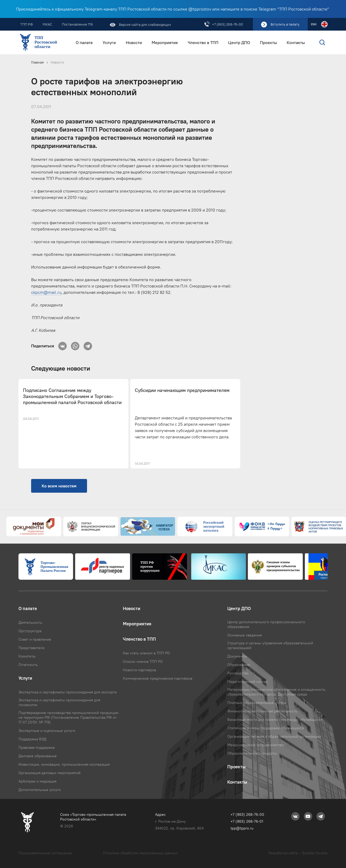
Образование (239, 665)
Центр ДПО (239, 43)
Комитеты (27, 656)
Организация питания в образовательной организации (274, 736)
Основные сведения (245, 635)
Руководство (238, 673)
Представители (32, 648)
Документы (237, 656)
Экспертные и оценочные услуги (47, 731)
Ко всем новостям (59, 486)
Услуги (109, 43)
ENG (314, 24)
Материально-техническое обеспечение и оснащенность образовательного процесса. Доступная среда (276, 692)
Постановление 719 (77, 24)
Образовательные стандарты (252, 753)
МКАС (47, 24)
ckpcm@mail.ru (46, 292)
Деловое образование (38, 756)
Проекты (268, 43)
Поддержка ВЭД (32, 739)
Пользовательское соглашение (45, 853)
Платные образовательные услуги (257, 703)
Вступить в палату (285, 24)
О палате (84, 43)
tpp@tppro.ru (242, 828)
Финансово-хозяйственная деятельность (262, 711)
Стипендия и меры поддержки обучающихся (266, 728)
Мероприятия (165, 43)
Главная (37, 62)
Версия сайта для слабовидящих (145, 25)
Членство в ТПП (203, 43)
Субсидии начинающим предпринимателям (182, 390)
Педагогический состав (247, 682)
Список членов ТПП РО (143, 661)
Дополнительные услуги (40, 790)
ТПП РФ (27, 24)
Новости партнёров (140, 670)
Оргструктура (30, 631)
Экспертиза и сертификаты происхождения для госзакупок (59, 702)
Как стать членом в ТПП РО (146, 653)
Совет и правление (35, 639)
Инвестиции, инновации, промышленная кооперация (64, 764)
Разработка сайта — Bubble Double (298, 853)
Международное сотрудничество (256, 745)
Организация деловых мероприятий (49, 773)
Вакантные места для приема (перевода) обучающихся (275, 720)
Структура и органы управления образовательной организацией (270, 645)
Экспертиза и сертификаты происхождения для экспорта (68, 692)
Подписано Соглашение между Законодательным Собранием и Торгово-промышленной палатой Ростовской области (72, 397)
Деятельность (30, 622)
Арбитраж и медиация (37, 781)
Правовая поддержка (37, 747)
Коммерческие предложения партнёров (158, 678)
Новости (134, 43)
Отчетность (28, 665)
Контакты (296, 43)
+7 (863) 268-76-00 (227, 24)
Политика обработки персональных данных (140, 853)
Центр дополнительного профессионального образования (266, 624)
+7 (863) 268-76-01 (247, 821)
